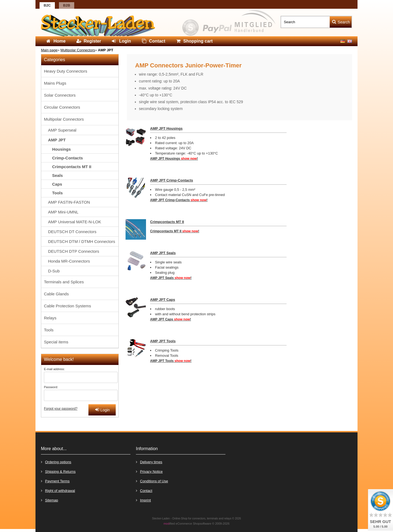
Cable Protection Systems (68, 306)
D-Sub (54, 271)
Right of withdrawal (58, 490)
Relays (50, 318)
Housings (61, 149)
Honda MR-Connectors (69, 261)
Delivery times (149, 462)
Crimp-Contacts (68, 158)
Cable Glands (56, 294)
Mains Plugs (55, 83)
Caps (57, 184)
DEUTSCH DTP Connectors (74, 251)
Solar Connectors (60, 95)
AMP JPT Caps (163, 300)
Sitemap (50, 500)
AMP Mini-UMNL (63, 212)
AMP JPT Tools (163, 341)
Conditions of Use (152, 481)
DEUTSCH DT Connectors (72, 232)
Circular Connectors (62, 107)
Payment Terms (55, 481)
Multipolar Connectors (64, 119)
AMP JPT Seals (163, 253)
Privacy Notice (149, 471)
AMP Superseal (62, 130)
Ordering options (56, 462)
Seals (57, 175)
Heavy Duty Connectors (65, 71)
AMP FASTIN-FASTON (69, 202)
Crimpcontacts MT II (167, 222)
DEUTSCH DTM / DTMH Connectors (82, 241)
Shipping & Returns (58, 471)
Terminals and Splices (64, 282)
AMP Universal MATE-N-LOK (75, 222)
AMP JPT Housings (166, 128)
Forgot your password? (61, 409)
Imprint (143, 500)
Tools (57, 193)
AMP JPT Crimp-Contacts (172, 180)
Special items (56, 342)
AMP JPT (57, 140)
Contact (144, 490)
